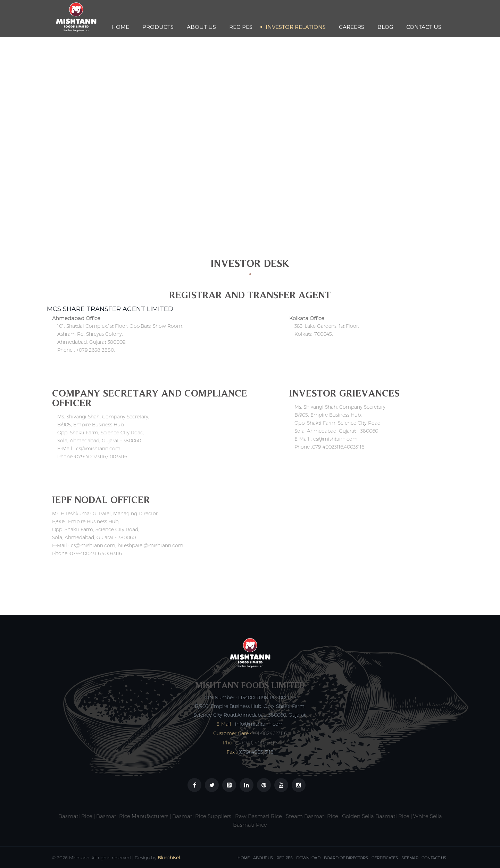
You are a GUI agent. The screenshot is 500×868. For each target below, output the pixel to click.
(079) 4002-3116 (260, 743)
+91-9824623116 (270, 733)
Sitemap (410, 858)
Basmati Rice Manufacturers (132, 816)
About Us (201, 27)
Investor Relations (296, 27)
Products (158, 27)
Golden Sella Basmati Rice (376, 816)
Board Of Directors (346, 858)
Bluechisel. (169, 858)
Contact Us (424, 27)
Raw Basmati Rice (259, 816)
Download (308, 858)
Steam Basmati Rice (312, 816)
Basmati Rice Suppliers (202, 816)
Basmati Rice (75, 816)
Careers (352, 27)
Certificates (385, 858)
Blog (385, 27)
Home (120, 27)
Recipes (241, 27)
